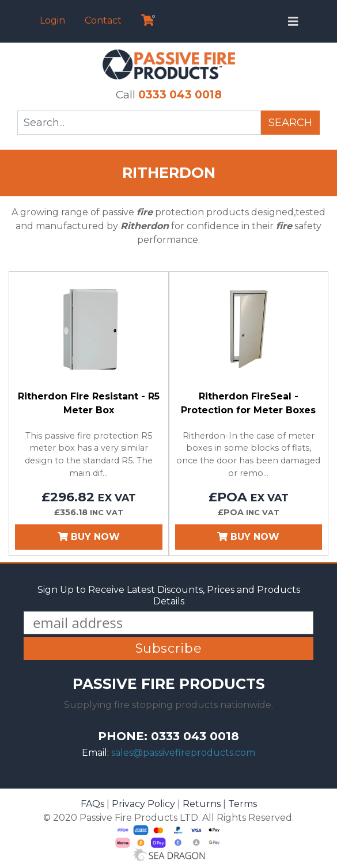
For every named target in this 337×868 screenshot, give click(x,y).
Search (290, 123)
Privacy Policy (143, 804)
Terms (243, 804)
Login (52, 20)
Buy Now (89, 537)
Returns (202, 804)
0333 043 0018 (180, 94)
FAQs (92, 804)
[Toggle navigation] (293, 21)
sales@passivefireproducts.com (183, 753)
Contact (103, 20)
